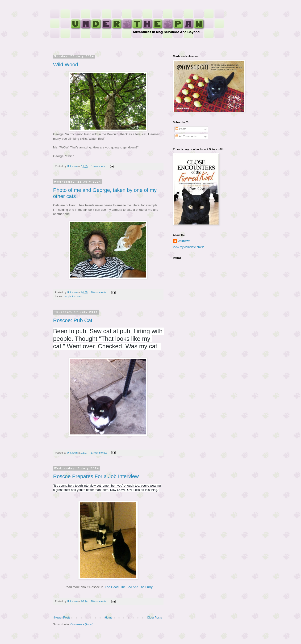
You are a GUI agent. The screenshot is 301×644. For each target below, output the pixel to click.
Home (109, 618)
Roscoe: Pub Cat (73, 320)
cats (79, 296)
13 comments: (99, 453)
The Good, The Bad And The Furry (129, 587)
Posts (181, 129)
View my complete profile (189, 247)
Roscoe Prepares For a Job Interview (96, 476)
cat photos (70, 296)
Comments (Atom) (82, 624)
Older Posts (154, 618)
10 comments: (99, 292)
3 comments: (98, 166)
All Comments (186, 136)
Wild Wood (66, 65)
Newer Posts (62, 618)
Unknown (184, 241)
